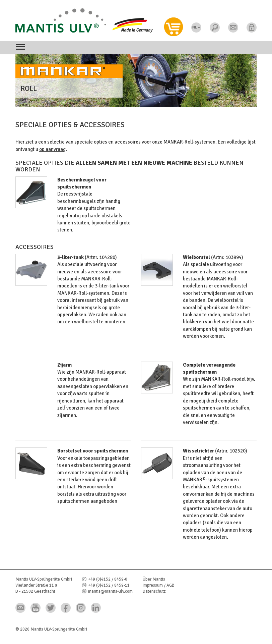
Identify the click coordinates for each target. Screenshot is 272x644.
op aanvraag (52, 149)
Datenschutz (154, 591)
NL (196, 27)
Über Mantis (154, 579)
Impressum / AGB (159, 585)
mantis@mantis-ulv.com (110, 591)
